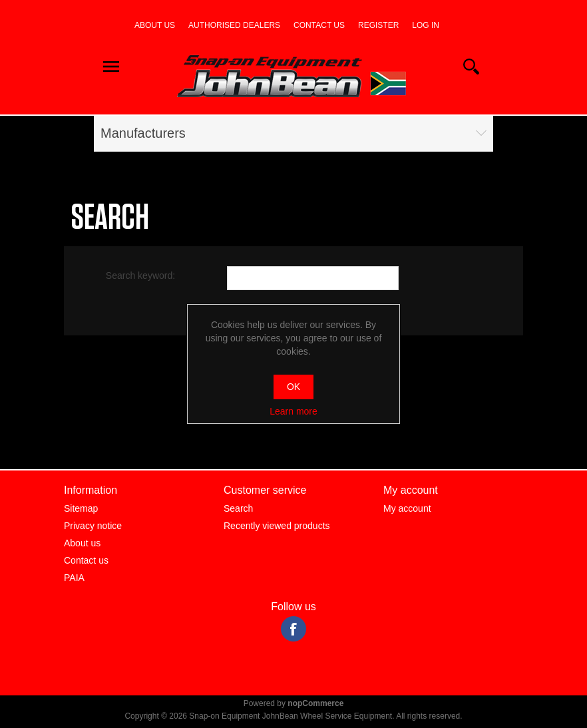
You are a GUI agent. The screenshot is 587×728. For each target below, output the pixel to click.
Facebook (293, 629)
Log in (426, 25)
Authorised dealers (234, 25)
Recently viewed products (277, 526)
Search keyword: (140, 275)
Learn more (293, 411)
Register (378, 25)
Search (238, 508)
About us (155, 25)
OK (293, 387)
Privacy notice (93, 526)
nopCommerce (315, 703)
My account (407, 508)
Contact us (319, 25)
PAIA (74, 578)
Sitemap (81, 508)
